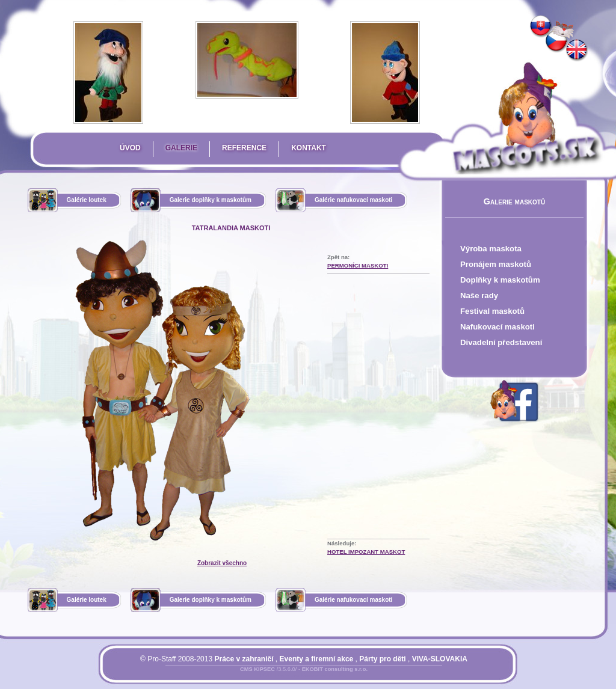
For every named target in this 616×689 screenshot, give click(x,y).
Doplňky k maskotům (500, 280)
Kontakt (309, 148)
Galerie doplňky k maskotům (211, 200)
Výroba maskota (491, 249)
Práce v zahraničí (244, 659)
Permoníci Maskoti (358, 265)
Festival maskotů (492, 311)
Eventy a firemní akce (317, 659)
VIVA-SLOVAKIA (440, 659)
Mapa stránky (324, 676)
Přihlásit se (280, 676)
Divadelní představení (501, 342)
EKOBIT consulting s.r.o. (335, 669)
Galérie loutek (87, 200)
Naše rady (479, 296)
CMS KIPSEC (257, 669)
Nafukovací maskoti (497, 327)
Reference (244, 148)
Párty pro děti (382, 659)
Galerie (181, 148)
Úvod (130, 148)
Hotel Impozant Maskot (366, 552)
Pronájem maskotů (496, 264)
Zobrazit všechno (222, 563)
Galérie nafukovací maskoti (354, 200)
